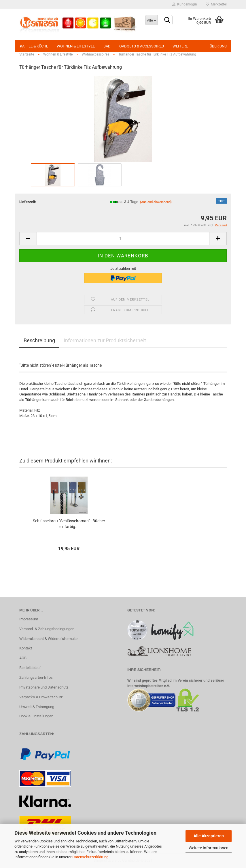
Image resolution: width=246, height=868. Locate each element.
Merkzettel (216, 4)
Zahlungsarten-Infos (36, 677)
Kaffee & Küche (34, 46)
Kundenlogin (185, 4)
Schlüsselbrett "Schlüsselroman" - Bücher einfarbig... (69, 524)
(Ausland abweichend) (156, 202)
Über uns (218, 46)
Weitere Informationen (209, 848)
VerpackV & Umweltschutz (41, 697)
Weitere (180, 46)
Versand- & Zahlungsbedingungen (47, 629)
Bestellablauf (30, 668)
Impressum (29, 619)
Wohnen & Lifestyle (76, 46)
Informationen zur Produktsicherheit (105, 340)
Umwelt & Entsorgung (37, 707)
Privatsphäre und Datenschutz (44, 687)
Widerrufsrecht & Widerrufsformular (49, 639)
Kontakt (26, 648)
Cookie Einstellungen (36, 716)
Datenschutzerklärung (90, 857)
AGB (23, 658)
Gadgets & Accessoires (142, 46)
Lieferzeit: (28, 202)
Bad (107, 46)
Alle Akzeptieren (209, 836)
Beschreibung (39, 340)
